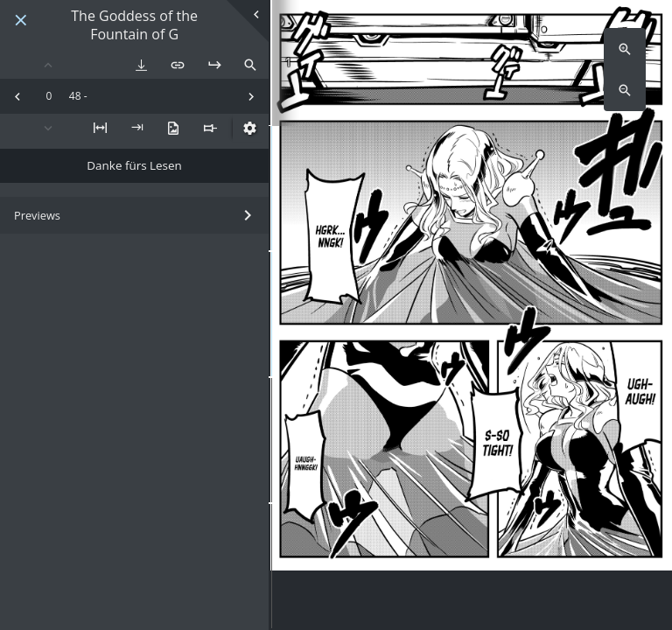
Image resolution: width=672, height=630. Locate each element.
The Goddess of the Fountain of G (134, 25)
